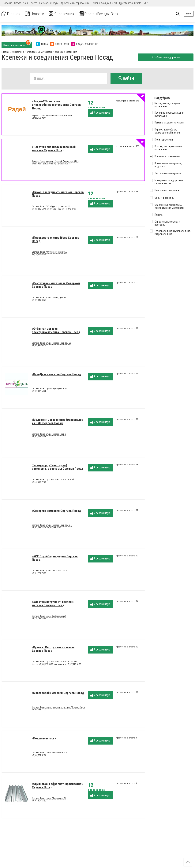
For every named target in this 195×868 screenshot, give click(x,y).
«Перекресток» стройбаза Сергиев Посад (56, 240)
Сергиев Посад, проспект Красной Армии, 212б (53, 480)
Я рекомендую (100, 114)
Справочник (67, 14)
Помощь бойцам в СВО (104, 3)
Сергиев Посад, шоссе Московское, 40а (49, 753)
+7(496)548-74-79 (39, 119)
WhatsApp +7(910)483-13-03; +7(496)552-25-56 (51, 165)
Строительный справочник (74, 3)
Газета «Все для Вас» (108, 14)
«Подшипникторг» (44, 739)
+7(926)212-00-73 (39, 301)
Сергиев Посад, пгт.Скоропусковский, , (49, 253)
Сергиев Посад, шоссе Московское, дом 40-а (52, 116)
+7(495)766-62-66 (39, 619)
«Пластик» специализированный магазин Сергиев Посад (54, 149)
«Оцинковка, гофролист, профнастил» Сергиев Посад (57, 786)
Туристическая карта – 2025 (134, 3)
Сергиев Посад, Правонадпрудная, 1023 (49, 389)
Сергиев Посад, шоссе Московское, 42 (49, 799)
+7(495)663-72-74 (39, 483)
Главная (12, 14)
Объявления (21, 3)
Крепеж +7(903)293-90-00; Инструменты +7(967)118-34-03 (56, 665)
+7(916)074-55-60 (39, 802)
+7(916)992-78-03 (39, 574)
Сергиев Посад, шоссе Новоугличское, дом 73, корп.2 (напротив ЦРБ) (63, 708)
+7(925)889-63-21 (39, 392)
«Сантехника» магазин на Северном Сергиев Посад (56, 286)
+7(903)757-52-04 (39, 756)
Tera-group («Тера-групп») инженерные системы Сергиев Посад (58, 468)
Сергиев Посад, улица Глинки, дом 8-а (49, 298)
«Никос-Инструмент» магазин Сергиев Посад (58, 195)
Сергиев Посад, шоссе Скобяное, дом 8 (49, 617)
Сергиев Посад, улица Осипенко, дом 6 (49, 571)
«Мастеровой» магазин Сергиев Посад (58, 694)
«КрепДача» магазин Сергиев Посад (56, 375)
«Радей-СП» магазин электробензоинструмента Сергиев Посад (56, 106)
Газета (33, 3)
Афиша (8, 3)
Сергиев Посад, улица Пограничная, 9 (49, 435)
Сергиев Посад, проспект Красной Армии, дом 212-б (55, 162)
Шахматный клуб (48, 3)
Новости (38, 14)
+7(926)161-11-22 (39, 711)
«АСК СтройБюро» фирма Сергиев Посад (55, 559)
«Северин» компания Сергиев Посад (56, 512)
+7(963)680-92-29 (39, 346)
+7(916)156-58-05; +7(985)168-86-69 (46, 528)
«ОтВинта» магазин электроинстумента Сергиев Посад (56, 331)
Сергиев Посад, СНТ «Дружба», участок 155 (51, 207)
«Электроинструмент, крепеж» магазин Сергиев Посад (53, 604)
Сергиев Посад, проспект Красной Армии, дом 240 (54, 662)
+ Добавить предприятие (165, 57)
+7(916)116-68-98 (39, 437)
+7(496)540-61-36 (39, 255)
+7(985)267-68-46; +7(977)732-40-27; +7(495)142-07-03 (54, 210)
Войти (189, 14)
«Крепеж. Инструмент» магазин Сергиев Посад (53, 650)
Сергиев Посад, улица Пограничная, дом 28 (51, 344)
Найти (126, 78)
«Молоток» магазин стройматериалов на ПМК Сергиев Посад (58, 422)
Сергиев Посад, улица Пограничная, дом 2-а (52, 526)
